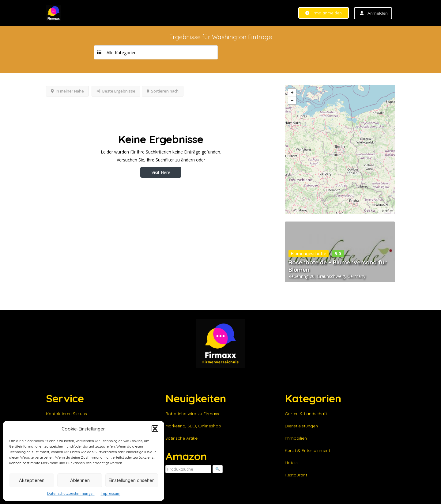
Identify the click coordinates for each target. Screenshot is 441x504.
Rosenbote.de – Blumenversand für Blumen (338, 266)
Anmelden (378, 13)
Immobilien (296, 438)
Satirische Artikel (182, 438)
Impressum (111, 493)
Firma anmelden (324, 13)
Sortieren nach (163, 91)
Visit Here (161, 172)
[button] (155, 429)
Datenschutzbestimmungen (71, 493)
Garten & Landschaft (306, 414)
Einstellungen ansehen (132, 480)
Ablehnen (80, 480)
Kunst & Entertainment (307, 450)
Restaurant (296, 475)
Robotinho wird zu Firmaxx (192, 414)
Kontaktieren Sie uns (66, 414)
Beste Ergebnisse (116, 91)
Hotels (291, 463)
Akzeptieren (32, 480)
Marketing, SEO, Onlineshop (193, 426)
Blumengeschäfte (309, 254)
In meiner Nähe (67, 91)
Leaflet (387, 211)
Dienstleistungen (301, 426)
